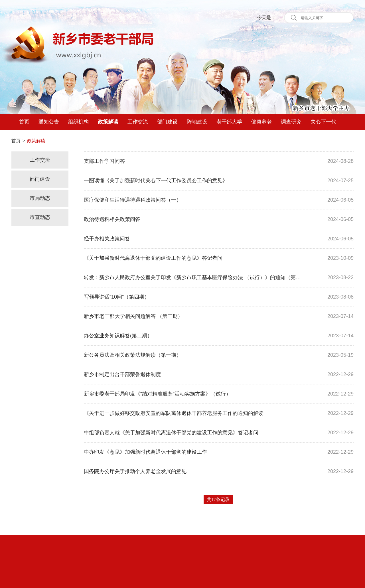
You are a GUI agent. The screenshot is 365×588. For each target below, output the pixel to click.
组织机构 (78, 122)
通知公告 (49, 122)
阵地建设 (197, 122)
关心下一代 (323, 122)
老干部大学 (229, 122)
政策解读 (108, 122)
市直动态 (40, 217)
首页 (24, 122)
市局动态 (40, 198)
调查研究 (291, 122)
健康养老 (261, 122)
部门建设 (167, 122)
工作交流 (138, 122)
